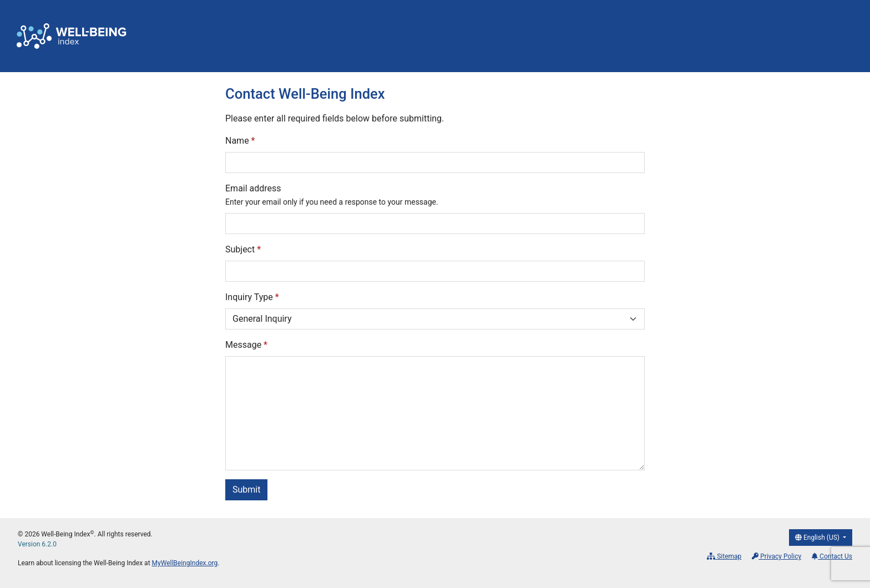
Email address (332, 195)
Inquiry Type (252, 297)
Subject (243, 249)
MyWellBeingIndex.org (185, 563)
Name (240, 141)
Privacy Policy (777, 556)
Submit (246, 490)
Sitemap (724, 556)
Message (246, 345)
